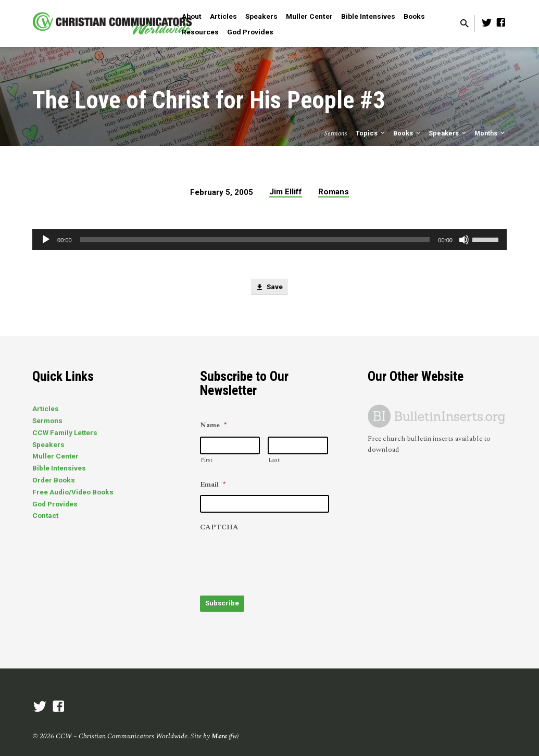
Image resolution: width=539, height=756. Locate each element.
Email (213, 485)
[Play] (46, 240)
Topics (371, 133)
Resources (200, 32)
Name (213, 426)
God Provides (250, 32)
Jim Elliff (286, 192)
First (206, 460)
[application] (269, 240)
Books (414, 16)
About (192, 16)
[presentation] (279, 559)
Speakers (261, 16)
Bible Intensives (368, 16)
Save (269, 288)
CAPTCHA (219, 528)
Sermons (47, 420)
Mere (219, 733)
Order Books (54, 480)
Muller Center (309, 16)
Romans (334, 192)
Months (490, 133)
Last (274, 460)
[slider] (255, 240)
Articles (223, 16)
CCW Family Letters (65, 432)
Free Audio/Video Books (73, 492)
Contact (45, 515)
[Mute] (464, 240)
